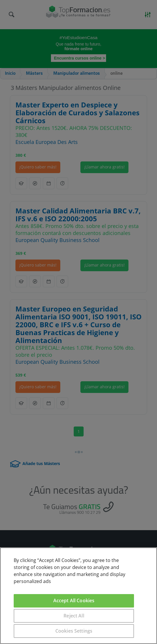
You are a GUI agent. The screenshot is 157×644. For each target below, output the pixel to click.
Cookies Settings (74, 631)
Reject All (74, 616)
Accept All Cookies (74, 601)
